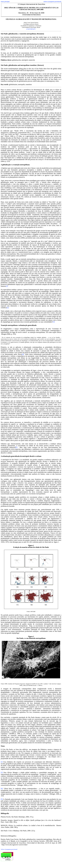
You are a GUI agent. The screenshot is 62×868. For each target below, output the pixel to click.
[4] (23, 354)
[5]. (17, 447)
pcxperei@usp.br (31, 29)
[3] (54, 322)
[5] (2, 799)
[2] (8, 308)
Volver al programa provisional (9, 849)
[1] (7, 286)
